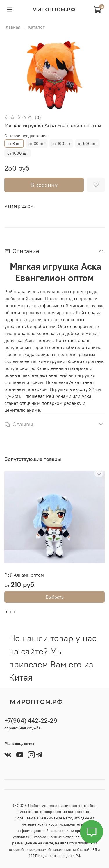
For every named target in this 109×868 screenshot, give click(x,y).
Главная (12, 27)
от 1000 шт (18, 153)
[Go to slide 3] (15, 612)
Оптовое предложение (26, 136)
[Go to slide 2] (10, 612)
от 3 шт (14, 144)
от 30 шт (37, 144)
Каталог (36, 27)
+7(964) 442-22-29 (31, 721)
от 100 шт (61, 144)
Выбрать (55, 597)
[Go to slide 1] (6, 612)
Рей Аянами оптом (24, 575)
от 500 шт (87, 144)
